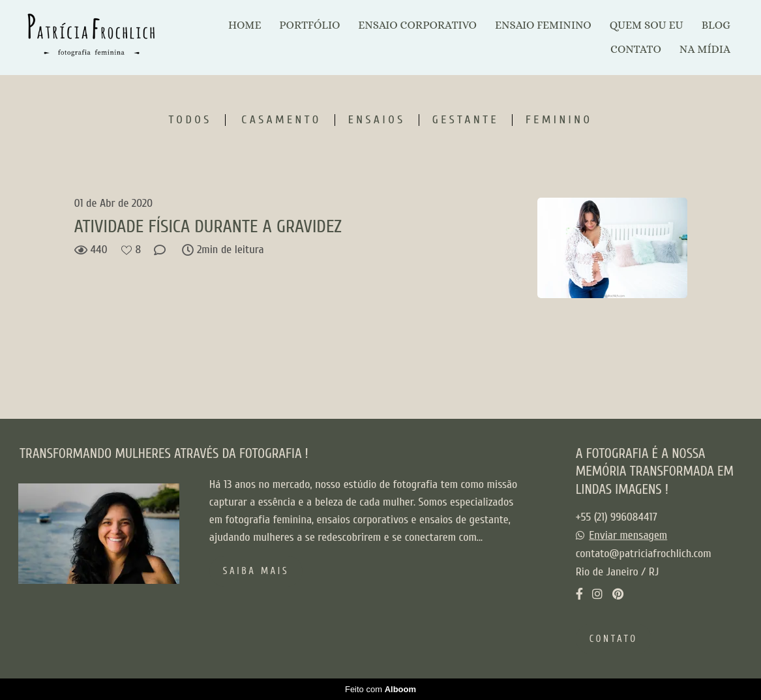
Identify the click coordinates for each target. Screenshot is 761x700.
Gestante (466, 120)
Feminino (559, 120)
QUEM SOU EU (647, 25)
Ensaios (377, 120)
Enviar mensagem (628, 536)
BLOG (716, 25)
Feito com (380, 689)
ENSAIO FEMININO (543, 25)
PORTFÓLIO (309, 25)
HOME (245, 25)
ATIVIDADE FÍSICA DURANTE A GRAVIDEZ (208, 226)
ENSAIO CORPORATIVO (417, 25)
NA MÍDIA (705, 49)
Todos (190, 120)
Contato (614, 639)
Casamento (281, 120)
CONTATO (636, 49)
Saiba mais (256, 571)
